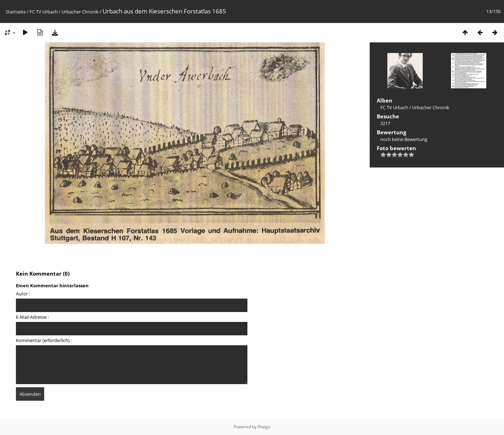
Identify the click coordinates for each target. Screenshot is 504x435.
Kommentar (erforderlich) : (44, 340)
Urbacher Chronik (80, 12)
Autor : (23, 294)
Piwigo (264, 427)
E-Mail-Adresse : (32, 317)
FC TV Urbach (44, 12)
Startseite (16, 12)
